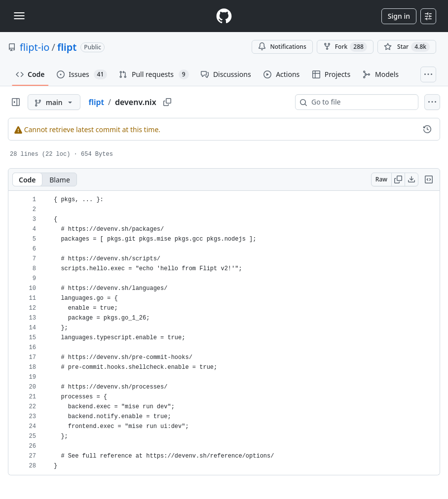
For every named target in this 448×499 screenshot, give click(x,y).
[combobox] (361, 102)
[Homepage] (224, 16)
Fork (345, 47)
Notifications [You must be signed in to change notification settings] (282, 47)
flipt (67, 47)
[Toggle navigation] (19, 16)
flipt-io (35, 47)
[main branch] (54, 102)
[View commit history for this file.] (427, 129)
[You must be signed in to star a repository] (407, 47)
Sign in (399, 16)
